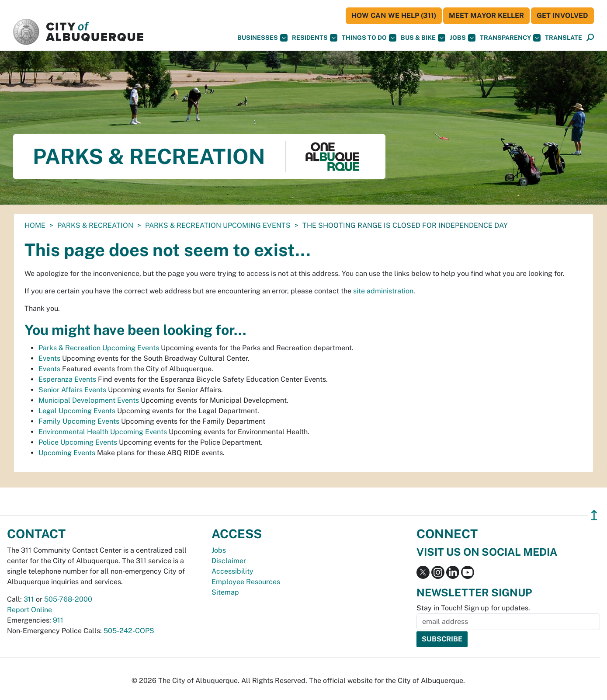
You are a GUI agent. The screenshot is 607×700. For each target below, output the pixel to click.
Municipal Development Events (89, 400)
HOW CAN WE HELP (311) (394, 16)
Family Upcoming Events (79, 421)
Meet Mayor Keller (486, 16)
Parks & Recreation (95, 225)
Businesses (262, 38)
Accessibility (232, 571)
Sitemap (225, 592)
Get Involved (562, 16)
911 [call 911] (58, 620)
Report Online (29, 610)
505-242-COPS (129, 631)
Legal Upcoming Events (77, 411)
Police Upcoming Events (78, 442)
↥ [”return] (594, 515)
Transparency (510, 38)
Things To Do (369, 38)
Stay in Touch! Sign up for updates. (473, 608)
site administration (383, 291)
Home (35, 225)
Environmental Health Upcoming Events (103, 432)
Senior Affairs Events (72, 390)
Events (49, 358)
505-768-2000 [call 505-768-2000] (68, 599)
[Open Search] (590, 38)
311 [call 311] (29, 599)
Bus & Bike (423, 38)
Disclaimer (229, 561)
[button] (564, 38)
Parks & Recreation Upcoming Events (218, 225)
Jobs (463, 38)
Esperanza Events (67, 379)
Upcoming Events (67, 453)
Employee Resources (246, 582)
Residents (315, 38)
